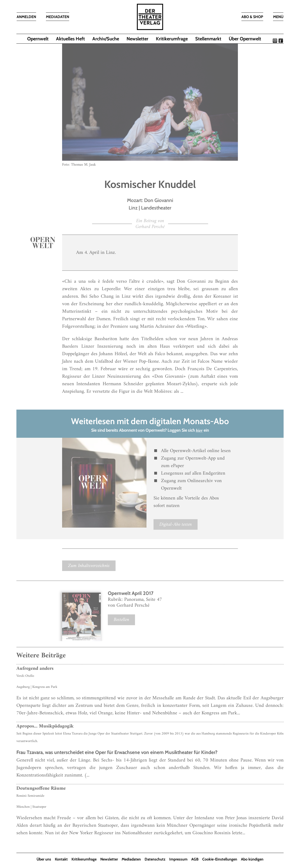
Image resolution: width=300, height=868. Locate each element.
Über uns (44, 859)
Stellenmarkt (208, 39)
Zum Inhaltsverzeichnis (89, 566)
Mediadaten (131, 859)
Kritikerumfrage (172, 39)
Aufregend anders (35, 668)
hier (199, 431)
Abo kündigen (252, 859)
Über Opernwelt (245, 39)
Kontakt (61, 859)
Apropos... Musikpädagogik (45, 726)
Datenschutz (155, 859)
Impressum (178, 859)
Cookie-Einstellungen (220, 859)
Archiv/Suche (106, 39)
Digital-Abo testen (176, 524)
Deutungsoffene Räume (41, 788)
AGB (195, 859)
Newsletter (137, 39)
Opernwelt (38, 39)
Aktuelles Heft (70, 39)
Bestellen (121, 620)
